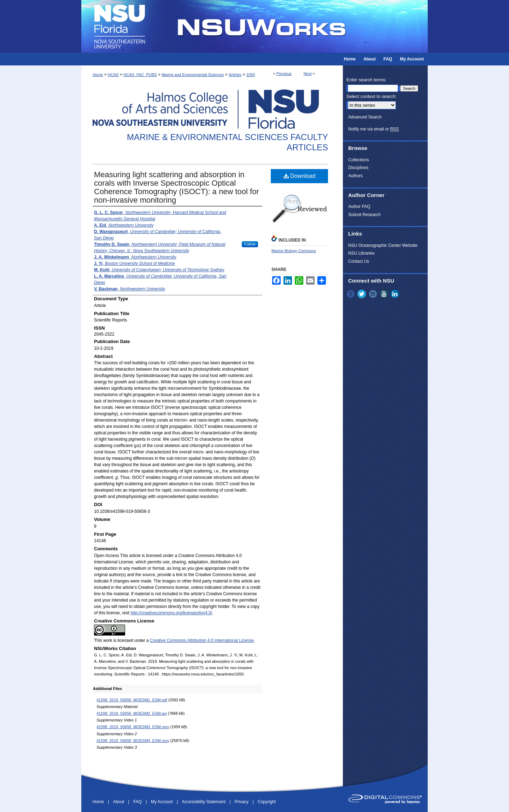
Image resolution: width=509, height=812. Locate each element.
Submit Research (364, 215)
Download (300, 176)
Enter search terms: (366, 80)
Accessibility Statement (204, 802)
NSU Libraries (361, 253)
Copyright (267, 802)
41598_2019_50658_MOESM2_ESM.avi (132, 713)
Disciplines (358, 168)
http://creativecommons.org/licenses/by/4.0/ (171, 613)
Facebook (351, 294)
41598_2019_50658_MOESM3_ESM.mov (133, 727)
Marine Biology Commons (294, 251)
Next (308, 74)
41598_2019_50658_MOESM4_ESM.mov (133, 741)
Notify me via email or (373, 129)
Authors (355, 176)
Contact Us (359, 261)
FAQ (138, 802)
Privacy (242, 802)
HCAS (113, 75)
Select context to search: (371, 96)
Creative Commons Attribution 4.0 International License (202, 640)
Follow (250, 244)
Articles (235, 75)
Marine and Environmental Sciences (193, 75)
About (119, 802)
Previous (284, 74)
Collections (359, 160)
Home (98, 75)
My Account (162, 802)
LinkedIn (396, 294)
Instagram (374, 294)
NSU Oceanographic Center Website (383, 245)
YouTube (385, 294)
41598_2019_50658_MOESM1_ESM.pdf (132, 700)
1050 (251, 75)
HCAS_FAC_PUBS (140, 75)
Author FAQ (359, 207)
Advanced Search (365, 117)
